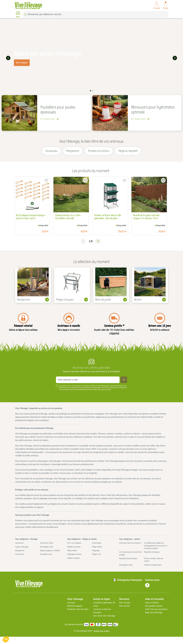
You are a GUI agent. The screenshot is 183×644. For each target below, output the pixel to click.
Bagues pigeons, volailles (51, 553)
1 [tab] (90, 90)
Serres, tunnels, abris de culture (154, 563)
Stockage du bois (126, 569)
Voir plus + (20, 396)
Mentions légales (75, 610)
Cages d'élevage (22, 549)
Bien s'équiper (22, 62)
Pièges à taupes (74, 561)
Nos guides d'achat (154, 610)
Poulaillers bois (47, 557)
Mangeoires (20, 553)
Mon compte (125, 607)
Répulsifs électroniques (129, 562)
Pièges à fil (97, 557)
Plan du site (125, 610)
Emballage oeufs (47, 549)
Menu (18, 14)
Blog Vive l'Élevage (154, 620)
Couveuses (20, 557)
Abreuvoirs (20, 545)
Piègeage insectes (75, 557)
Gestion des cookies (101, 638)
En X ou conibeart (75, 545)
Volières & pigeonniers (154, 569)
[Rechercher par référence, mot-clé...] (95, 14)
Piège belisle (97, 549)
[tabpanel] (91, 58)
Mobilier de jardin (74, 549)
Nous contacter (152, 607)
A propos (71, 607)
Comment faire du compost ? (131, 547)
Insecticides (97, 545)
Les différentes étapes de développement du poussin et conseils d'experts (155, 548)
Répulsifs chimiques (153, 555)
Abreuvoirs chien (47, 545)
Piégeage (96, 553)
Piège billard (72, 553)
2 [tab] (93, 90)
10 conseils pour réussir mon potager (129, 556)
